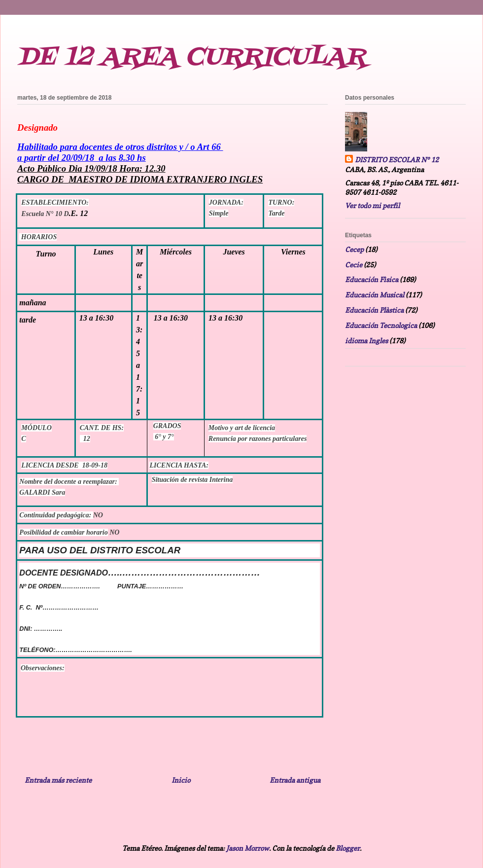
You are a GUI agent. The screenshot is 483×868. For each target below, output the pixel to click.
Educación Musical (375, 295)
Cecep (354, 249)
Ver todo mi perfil (372, 205)
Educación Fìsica (372, 279)
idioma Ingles (366, 341)
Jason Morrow (248, 848)
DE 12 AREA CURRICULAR (191, 58)
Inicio (181, 780)
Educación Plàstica (374, 310)
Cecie (354, 265)
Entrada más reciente (58, 780)
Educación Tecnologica (381, 325)
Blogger (348, 848)
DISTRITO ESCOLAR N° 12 (397, 160)
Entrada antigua (295, 780)
